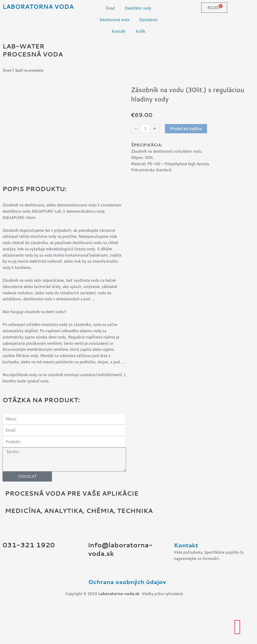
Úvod (110, 8)
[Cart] (214, 8)
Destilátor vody (138, 8)
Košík (140, 31)
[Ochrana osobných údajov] (94, 599)
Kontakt (119, 31)
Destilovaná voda (114, 20)
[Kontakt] (180, 562)
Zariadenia (148, 20)
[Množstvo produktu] (145, 129)
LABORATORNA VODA (40, 6)
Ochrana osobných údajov (120, 615)
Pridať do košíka (186, 129)
